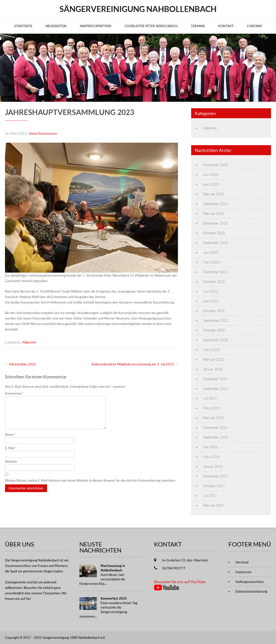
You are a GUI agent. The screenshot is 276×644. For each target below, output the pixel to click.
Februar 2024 (214, 213)
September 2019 (216, 388)
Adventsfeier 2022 (21, 364)
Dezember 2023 (215, 223)
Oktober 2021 (214, 311)
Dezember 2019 (215, 379)
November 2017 (216, 476)
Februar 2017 (214, 505)
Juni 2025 (211, 174)
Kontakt (226, 26)
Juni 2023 (211, 252)
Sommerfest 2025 (114, 598)
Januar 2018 (213, 466)
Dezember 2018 (215, 427)
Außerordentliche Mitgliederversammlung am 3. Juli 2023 (135, 364)
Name (10, 440)
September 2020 (216, 340)
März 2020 (211, 350)
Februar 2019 (214, 418)
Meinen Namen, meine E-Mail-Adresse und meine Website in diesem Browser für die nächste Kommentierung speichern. (90, 486)
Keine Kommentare (43, 133)
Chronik (254, 26)
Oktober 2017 (214, 486)
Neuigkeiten (56, 26)
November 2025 (216, 165)
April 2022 (211, 301)
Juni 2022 (211, 291)
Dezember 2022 (215, 272)
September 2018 (216, 437)
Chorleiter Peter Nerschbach (151, 26)
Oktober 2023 (214, 233)
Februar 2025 (214, 194)
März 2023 (211, 262)
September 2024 (216, 204)
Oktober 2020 (214, 330)
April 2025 (211, 184)
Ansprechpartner (96, 26)
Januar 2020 (213, 369)
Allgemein (29, 342)
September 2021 (216, 320)
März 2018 (211, 457)
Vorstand (242, 562)
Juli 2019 (210, 398)
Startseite (23, 26)
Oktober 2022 (214, 281)
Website (11, 467)
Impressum (243, 572)
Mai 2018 (210, 447)
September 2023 (216, 243)
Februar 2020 (214, 359)
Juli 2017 (210, 495)
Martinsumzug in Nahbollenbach (113, 568)
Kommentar (15, 393)
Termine (198, 26)
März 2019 (211, 408)
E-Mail (11, 454)
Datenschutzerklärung (251, 591)
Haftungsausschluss (250, 582)
